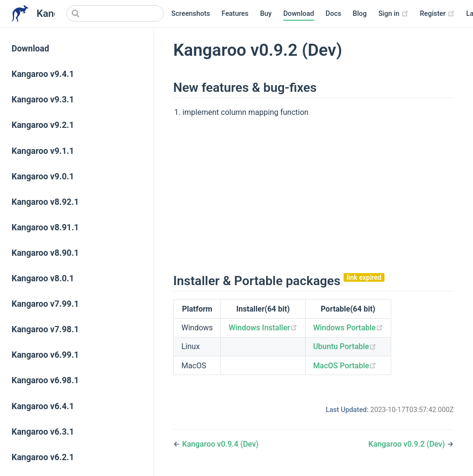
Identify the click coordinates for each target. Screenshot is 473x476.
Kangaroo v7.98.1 (45, 329)
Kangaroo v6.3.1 (43, 432)
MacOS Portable (345, 366)
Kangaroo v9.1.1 (43, 151)
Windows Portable (348, 328)
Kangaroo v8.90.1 (45, 253)
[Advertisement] (313, 194)
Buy (266, 14)
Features (235, 14)
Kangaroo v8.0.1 (43, 278)
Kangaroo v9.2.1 (43, 125)
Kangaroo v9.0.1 (43, 176)
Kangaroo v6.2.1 (43, 457)
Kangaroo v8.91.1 (45, 227)
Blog (360, 14)
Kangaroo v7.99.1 (45, 304)
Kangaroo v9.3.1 (43, 100)
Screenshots (191, 14)
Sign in (393, 14)
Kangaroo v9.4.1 (43, 74)
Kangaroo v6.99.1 (45, 355)
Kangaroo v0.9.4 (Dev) (220, 444)
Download (299, 14)
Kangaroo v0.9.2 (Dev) (408, 444)
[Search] (115, 13)
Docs (333, 14)
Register (437, 14)
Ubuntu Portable (345, 346)
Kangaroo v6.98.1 (45, 380)
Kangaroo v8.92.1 (45, 202)
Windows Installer (263, 328)
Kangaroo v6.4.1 (43, 406)
